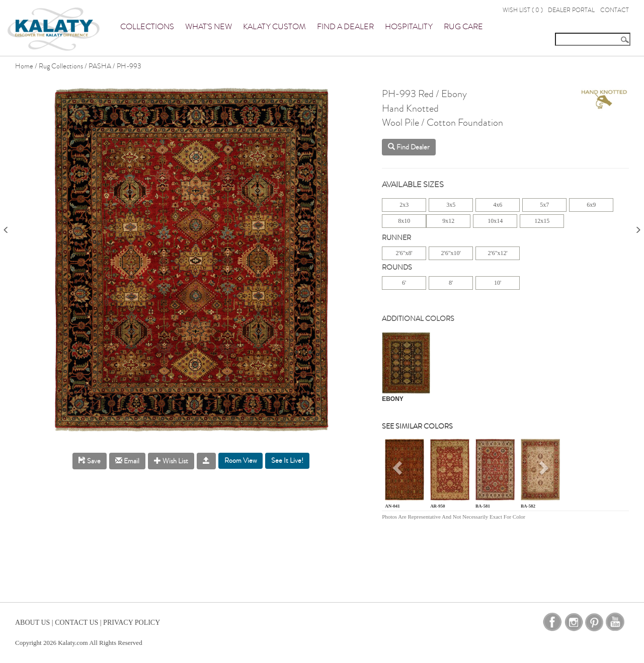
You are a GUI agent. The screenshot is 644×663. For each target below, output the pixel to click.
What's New (209, 27)
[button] (398, 472)
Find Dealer (409, 147)
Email (127, 461)
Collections (147, 27)
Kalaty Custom (274, 27)
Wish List (171, 461)
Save (90, 461)
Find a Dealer (345, 27)
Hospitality (409, 27)
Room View (240, 461)
